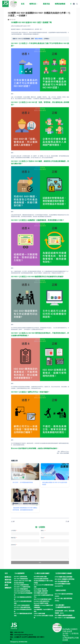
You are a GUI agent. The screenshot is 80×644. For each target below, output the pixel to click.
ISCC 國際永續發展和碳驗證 (64, 615)
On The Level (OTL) (39, 585)
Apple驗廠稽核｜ (39, 609)
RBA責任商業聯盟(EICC (40, 581)
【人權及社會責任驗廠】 (42, 573)
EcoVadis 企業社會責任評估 (42, 601)
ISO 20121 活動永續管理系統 (22, 607)
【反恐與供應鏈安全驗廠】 (64, 573)
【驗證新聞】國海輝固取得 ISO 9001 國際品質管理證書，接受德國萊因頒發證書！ (25, 509)
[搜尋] (77, 4)
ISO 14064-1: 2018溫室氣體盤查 (65, 618)
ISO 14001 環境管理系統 (21, 579)
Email (42, 538)
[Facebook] (74, 4)
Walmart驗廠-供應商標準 (41, 591)
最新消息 (46, 4)
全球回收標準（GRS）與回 (63, 611)
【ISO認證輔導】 (20, 573)
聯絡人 (43, 531)
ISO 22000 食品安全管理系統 (22, 591)
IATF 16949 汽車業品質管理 (22, 605)
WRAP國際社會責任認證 (41, 593)
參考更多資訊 (66, 643)
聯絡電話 (14, 538)
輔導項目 (34, 4)
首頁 (23, 4)
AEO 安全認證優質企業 (62, 581)
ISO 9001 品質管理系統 (20, 577)
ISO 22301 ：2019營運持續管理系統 (23, 482)
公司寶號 (14, 531)
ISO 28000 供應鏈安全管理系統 (65, 579)
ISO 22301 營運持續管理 (21, 589)
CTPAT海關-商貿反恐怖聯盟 (64, 577)
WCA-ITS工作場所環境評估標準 (43, 599)
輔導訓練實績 (60, 4)
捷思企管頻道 (39, 39)
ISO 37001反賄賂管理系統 (21, 585)
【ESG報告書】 (60, 605)
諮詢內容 (14, 545)
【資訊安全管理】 (61, 590)
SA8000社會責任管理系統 (41, 579)
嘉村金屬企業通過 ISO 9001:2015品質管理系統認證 (55, 483)
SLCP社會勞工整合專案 (40, 589)
